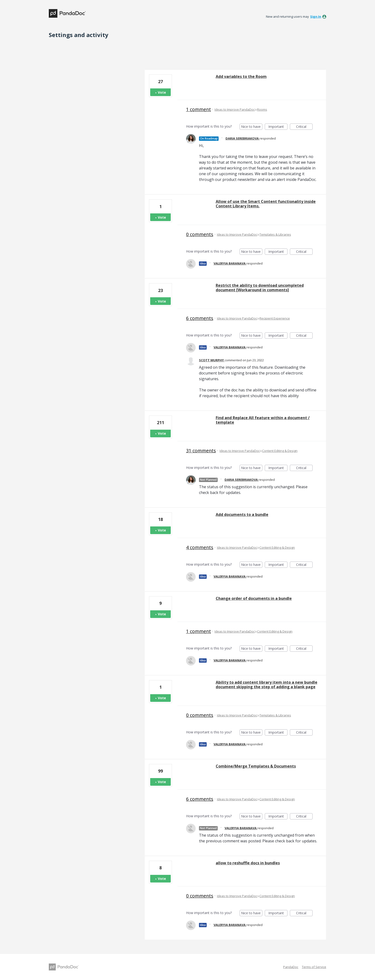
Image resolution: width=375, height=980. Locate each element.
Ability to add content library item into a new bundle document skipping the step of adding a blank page (267, 685)
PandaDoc (291, 967)
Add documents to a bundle (242, 514)
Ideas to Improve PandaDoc (235, 109)
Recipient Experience (275, 318)
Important (278, 127)
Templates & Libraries (275, 234)
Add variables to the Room (241, 76)
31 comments (201, 451)
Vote (162, 92)
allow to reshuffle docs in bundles (248, 863)
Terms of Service (314, 967)
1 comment (199, 109)
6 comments (200, 318)
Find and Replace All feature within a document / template (263, 420)
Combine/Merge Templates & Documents (256, 766)
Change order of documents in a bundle (254, 598)
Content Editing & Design (280, 451)
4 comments (200, 547)
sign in (316, 16)
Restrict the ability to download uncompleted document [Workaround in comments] (260, 288)
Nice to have (252, 127)
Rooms (262, 109)
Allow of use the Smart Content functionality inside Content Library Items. (266, 204)
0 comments (200, 234)
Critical (304, 127)
